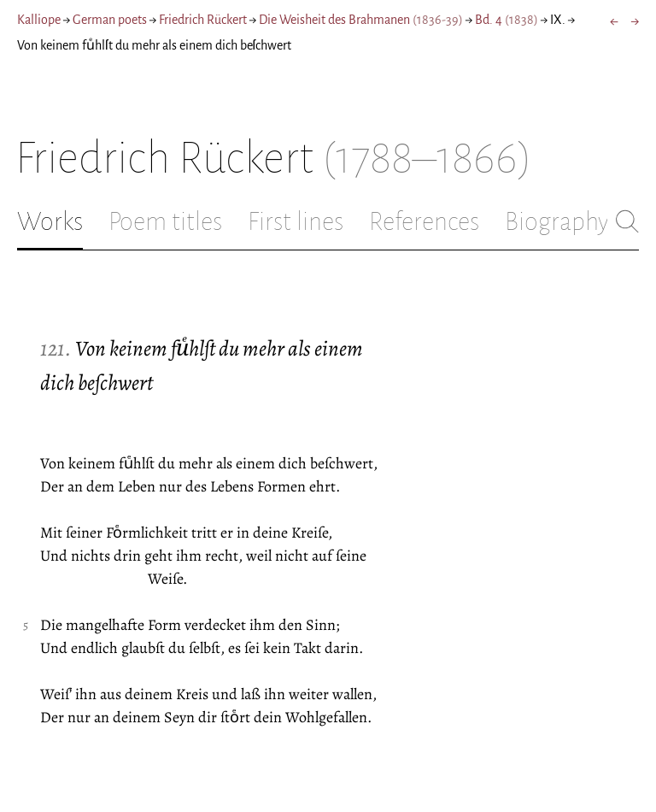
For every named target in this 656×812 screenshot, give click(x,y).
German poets (110, 20)
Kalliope (39, 20)
